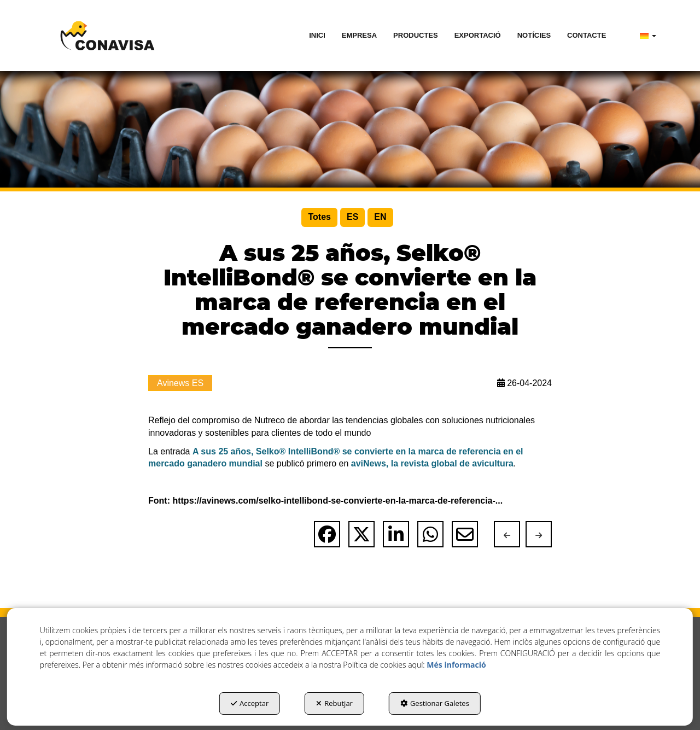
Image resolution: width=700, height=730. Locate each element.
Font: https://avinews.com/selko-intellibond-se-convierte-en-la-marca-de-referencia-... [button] (325, 501)
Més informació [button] (456, 665)
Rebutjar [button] (334, 703)
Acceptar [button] (250, 703)
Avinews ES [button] (180, 383)
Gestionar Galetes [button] (435, 703)
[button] (108, 36)
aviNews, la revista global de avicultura (432, 463)
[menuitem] (317, 36)
